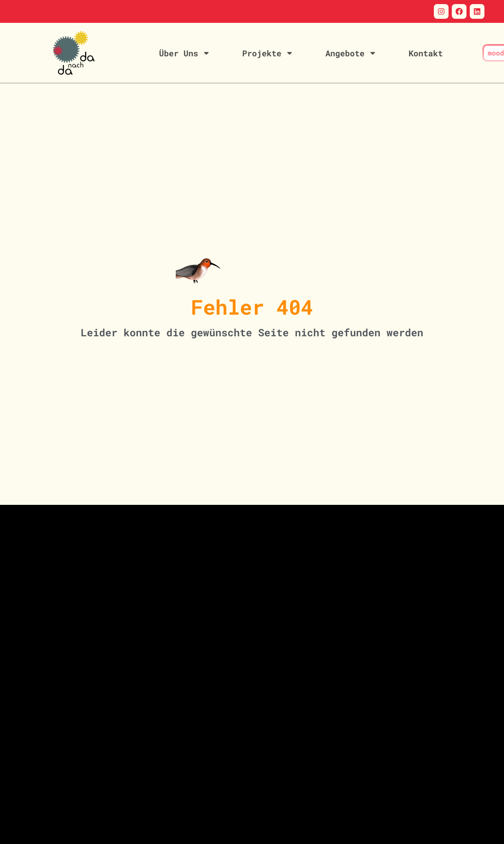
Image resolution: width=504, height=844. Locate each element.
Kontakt (426, 53)
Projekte (268, 53)
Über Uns (185, 53)
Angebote (351, 53)
